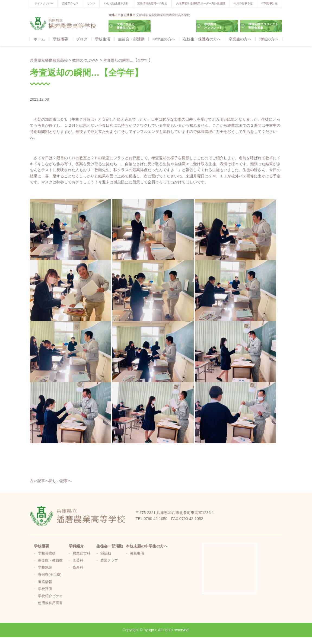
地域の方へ (269, 39)
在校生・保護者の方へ (202, 39)
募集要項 (137, 553)
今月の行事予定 (243, 3)
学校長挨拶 (47, 553)
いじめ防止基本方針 (116, 3)
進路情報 (45, 582)
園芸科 (78, 560)
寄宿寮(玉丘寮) (50, 575)
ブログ (82, 39)
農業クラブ (109, 560)
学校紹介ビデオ (50, 596)
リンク (91, 3)
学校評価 (45, 589)
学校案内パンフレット (213, 26)
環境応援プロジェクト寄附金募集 (263, 26)
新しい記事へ (60, 481)
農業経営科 (82, 553)
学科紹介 (76, 546)
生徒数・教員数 (50, 560)
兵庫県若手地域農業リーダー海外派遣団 (200, 3)
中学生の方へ (164, 39)
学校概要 (61, 39)
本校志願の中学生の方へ (147, 546)
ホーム (39, 39)
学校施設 (45, 568)
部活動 (106, 553)
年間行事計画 (269, 3)
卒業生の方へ (240, 39)
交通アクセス (70, 3)
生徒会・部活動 (131, 39)
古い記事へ (39, 481)
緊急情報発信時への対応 (152, 3)
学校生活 (103, 39)
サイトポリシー (44, 3)
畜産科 (78, 568)
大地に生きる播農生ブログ (126, 26)
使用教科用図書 (50, 603)
